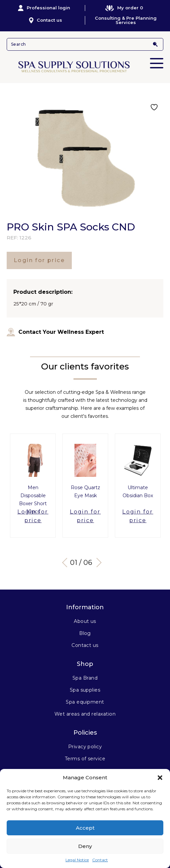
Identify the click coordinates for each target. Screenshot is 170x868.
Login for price (39, 260)
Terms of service (85, 759)
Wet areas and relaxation (85, 714)
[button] (160, 778)
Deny (85, 846)
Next (97, 563)
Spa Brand (85, 678)
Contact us (46, 20)
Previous (66, 563)
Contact (100, 860)
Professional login (44, 8)
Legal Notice (77, 860)
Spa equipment (85, 702)
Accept (85, 828)
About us (85, 621)
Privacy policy (85, 747)
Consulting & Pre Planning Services (126, 20)
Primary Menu (157, 59)
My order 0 (124, 8)
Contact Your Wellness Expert (55, 332)
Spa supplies (85, 690)
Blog (85, 633)
